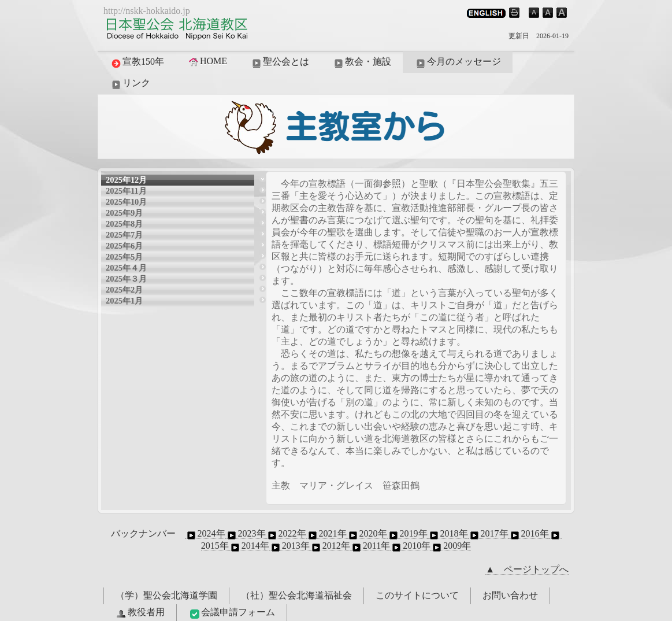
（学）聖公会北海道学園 (166, 595)
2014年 (249, 546)
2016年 (529, 534)
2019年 (407, 534)
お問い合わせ (510, 595)
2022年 (286, 534)
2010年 (410, 546)
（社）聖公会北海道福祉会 (296, 595)
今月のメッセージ (458, 62)
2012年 (330, 546)
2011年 (370, 546)
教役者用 (140, 613)
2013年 (289, 546)
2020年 (367, 534)
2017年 (488, 534)
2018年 (448, 534)
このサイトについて (417, 595)
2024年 (205, 534)
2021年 (326, 534)
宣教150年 (137, 62)
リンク (130, 84)
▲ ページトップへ (527, 569)
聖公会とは (280, 62)
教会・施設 (362, 62)
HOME (207, 61)
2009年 (451, 546)
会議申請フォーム (232, 613)
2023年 (246, 534)
